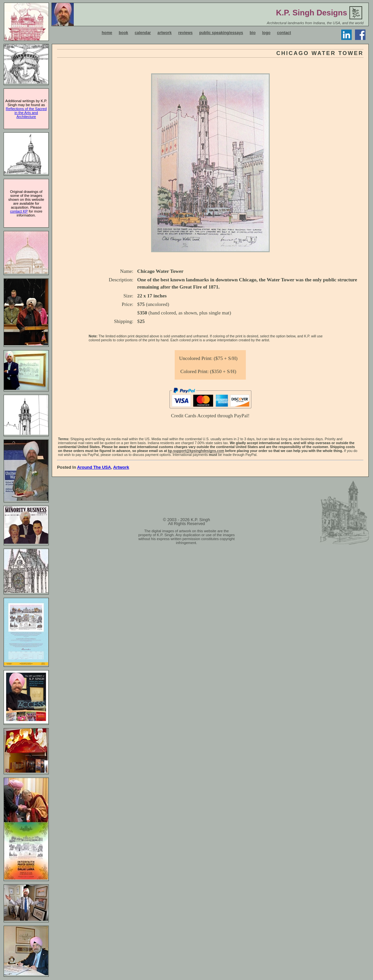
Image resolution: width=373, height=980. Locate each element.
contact (284, 33)
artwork (164, 33)
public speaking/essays (221, 33)
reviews (186, 33)
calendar (143, 33)
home (107, 33)
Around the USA (94, 467)
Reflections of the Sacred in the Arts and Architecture (26, 113)
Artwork (121, 467)
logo (266, 33)
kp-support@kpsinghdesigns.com (196, 451)
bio (253, 33)
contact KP (19, 211)
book (123, 33)
